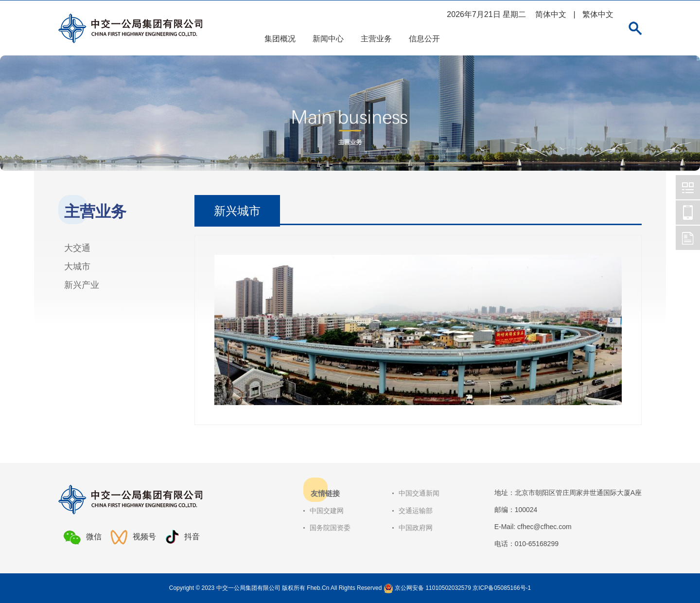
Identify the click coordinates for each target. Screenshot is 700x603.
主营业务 (376, 39)
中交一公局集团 (688, 187)
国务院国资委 (330, 528)
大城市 (77, 266)
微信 (82, 537)
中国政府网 (416, 528)
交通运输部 (416, 511)
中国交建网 (327, 511)
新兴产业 (82, 285)
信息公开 (424, 39)
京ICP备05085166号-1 (502, 588)
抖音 (182, 537)
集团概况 (280, 39)
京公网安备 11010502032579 (433, 588)
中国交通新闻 (419, 493)
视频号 (133, 537)
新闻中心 (328, 39)
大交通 (77, 248)
